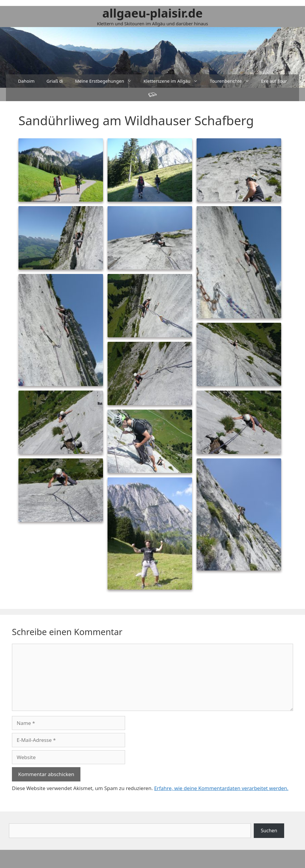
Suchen (269, 831)
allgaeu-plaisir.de (153, 13)
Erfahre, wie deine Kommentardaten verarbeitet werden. (221, 788)
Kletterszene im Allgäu (174, 81)
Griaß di (55, 81)
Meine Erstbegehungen (106, 81)
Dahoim (26, 81)
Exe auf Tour (274, 81)
